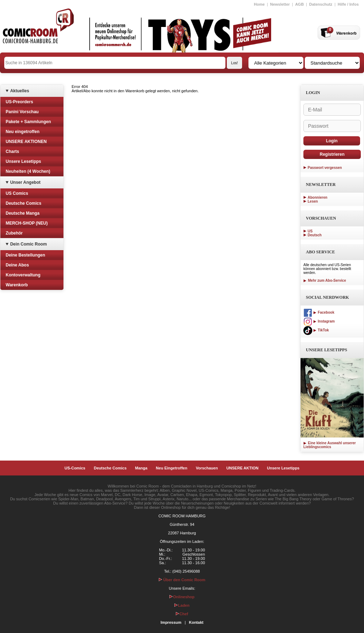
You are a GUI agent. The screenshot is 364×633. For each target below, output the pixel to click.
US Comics (17, 193)
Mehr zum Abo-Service (325, 280)
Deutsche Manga (23, 213)
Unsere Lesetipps (23, 161)
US (310, 231)
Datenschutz (321, 4)
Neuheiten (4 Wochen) (28, 171)
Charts (12, 152)
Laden (182, 605)
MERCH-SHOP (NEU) (27, 223)
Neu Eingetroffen (172, 468)
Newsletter (280, 4)
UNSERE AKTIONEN (26, 142)
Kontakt (196, 622)
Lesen (313, 201)
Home (259, 4)
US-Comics (75, 468)
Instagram (319, 321)
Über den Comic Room (182, 580)
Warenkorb (17, 285)
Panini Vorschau (22, 112)
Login (332, 141)
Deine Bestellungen (25, 255)
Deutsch (315, 235)
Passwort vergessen (325, 168)
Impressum (171, 622)
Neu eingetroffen (23, 132)
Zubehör (14, 233)
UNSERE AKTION (243, 468)
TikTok (316, 330)
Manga (141, 468)
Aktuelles (20, 91)
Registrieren (332, 154)
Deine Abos (17, 265)
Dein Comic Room (29, 244)
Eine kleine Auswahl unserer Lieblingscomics (330, 445)
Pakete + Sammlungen (28, 122)
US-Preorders (19, 102)
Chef (182, 614)
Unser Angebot (26, 182)
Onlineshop (182, 597)
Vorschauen (207, 468)
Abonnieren (318, 197)
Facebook (319, 312)
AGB (299, 4)
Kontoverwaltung (23, 275)
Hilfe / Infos (348, 4)
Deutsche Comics (24, 203)
